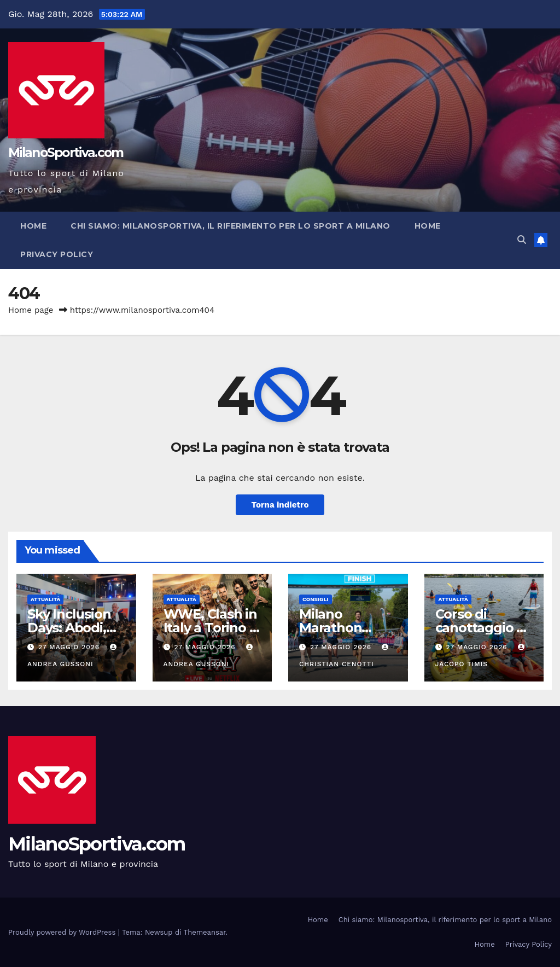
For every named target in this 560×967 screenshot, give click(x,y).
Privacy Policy (57, 254)
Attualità (45, 599)
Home (33, 226)
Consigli (316, 599)
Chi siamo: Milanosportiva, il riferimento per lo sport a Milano (231, 226)
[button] (522, 240)
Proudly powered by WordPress (63, 932)
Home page (31, 310)
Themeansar (205, 932)
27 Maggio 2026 (70, 647)
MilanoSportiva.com (66, 153)
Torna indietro (280, 505)
